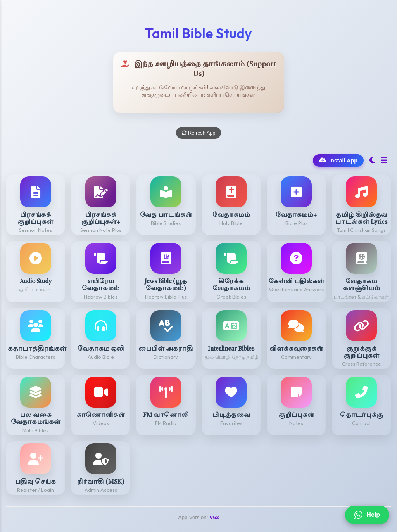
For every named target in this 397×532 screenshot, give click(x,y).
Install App (338, 161)
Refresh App (199, 133)
